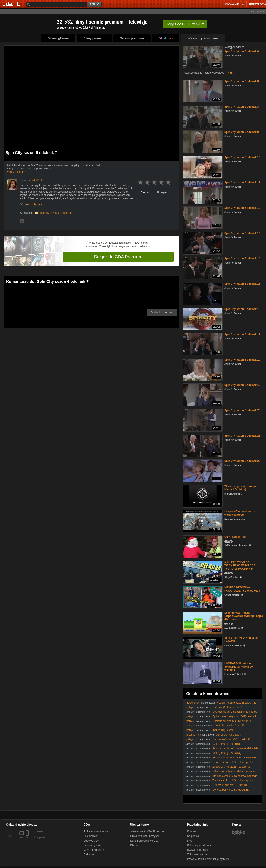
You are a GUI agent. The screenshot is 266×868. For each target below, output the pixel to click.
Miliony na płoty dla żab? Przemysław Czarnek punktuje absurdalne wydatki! (221, 773)
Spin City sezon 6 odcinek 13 (242, 233)
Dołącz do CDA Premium (118, 257)
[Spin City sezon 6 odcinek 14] (202, 268)
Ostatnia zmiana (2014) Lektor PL (232, 721)
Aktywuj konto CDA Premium (147, 832)
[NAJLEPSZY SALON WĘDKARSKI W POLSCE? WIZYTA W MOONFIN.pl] (202, 572)
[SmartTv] (28, 840)
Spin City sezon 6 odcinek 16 (242, 309)
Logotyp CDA (92, 841)
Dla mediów (91, 836)
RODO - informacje (198, 850)
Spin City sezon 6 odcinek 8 (242, 51)
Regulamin (193, 836)
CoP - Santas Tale (235, 537)
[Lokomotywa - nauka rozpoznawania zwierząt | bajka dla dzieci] (202, 622)
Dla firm (135, 845)
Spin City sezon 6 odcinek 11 (242, 183)
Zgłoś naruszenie (197, 854)
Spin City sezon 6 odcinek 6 (242, 81)
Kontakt (192, 832)
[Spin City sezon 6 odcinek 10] (202, 167)
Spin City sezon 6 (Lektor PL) (56, 213)
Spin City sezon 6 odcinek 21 (242, 436)
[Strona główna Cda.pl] (12, 4)
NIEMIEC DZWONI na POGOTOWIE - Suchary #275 (242, 589)
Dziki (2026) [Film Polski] (227, 744)
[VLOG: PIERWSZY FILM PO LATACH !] (202, 648)
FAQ (190, 841)
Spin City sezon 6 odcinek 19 (242, 385)
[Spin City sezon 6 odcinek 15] (202, 293)
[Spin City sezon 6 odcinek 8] (202, 57)
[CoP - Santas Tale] (202, 546)
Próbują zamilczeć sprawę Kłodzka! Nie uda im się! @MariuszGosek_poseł (222, 750)
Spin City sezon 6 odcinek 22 (242, 461)
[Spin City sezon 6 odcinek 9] (202, 141)
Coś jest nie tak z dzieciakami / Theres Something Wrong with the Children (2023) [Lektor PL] (222, 713)
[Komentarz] (91, 297)
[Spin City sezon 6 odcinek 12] (202, 217)
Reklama (89, 854)
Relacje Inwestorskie (96, 832)
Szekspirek (193, 703)
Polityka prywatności (199, 845)
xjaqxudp (192, 726)
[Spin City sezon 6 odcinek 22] (202, 470)
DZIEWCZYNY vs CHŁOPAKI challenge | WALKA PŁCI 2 (217, 787)
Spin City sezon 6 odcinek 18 (242, 360)
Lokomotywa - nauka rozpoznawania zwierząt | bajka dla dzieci (244, 616)
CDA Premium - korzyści (144, 836)
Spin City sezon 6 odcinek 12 (242, 208)
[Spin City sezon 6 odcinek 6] (202, 91)
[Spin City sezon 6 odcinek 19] (202, 395)
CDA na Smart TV (94, 850)
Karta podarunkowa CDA (145, 841)
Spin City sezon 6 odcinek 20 (242, 410)
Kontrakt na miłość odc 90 (229, 726)
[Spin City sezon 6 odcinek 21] (202, 445)
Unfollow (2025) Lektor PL (228, 707)
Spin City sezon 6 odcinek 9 (242, 132)
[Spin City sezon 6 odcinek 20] (202, 420)
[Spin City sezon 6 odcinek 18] (202, 369)
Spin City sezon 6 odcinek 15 (242, 284)
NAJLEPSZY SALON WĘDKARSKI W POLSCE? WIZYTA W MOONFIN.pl (241, 565)
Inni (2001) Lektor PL (225, 730)
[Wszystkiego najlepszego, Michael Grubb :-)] (202, 496)
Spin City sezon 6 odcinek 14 (242, 259)
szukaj (95, 4)
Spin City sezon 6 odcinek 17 (242, 334)
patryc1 (191, 707)
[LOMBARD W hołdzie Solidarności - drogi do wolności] (202, 673)
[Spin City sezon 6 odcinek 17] (202, 344)
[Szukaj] (56, 4)
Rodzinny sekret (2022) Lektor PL (236, 703)
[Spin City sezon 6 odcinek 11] (202, 192)
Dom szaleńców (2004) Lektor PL (232, 739)
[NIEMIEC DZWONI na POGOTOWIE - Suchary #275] (202, 597)
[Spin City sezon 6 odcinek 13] (202, 243)
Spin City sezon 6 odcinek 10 (242, 157)
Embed (145, 193)
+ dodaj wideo (259, 11)
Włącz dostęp (15, 172)
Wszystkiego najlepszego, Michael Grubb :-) (240, 488)
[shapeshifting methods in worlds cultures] (202, 521)
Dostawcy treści (93, 845)
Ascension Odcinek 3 (229, 735)
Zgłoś (162, 193)
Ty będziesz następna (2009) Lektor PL (235, 716)
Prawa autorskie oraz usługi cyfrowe (208, 859)
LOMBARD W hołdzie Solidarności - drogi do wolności (239, 667)
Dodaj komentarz (162, 312)
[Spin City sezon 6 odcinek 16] (202, 319)
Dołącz (185, 24)
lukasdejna (193, 735)
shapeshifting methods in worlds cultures (240, 513)
